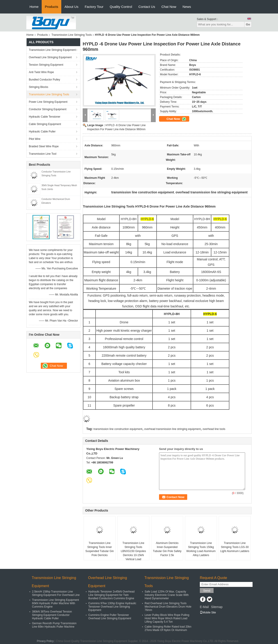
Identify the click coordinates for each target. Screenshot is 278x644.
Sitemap (217, 607)
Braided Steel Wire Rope (44, 146)
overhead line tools (214, 429)
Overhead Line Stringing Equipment (50, 57)
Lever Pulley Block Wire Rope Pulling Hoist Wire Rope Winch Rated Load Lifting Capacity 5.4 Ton (167, 618)
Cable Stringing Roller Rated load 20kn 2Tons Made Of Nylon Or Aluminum (168, 628)
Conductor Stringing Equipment (48, 109)
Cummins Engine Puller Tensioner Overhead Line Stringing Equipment (110, 617)
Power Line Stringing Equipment (48, 102)
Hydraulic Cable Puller (42, 132)
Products (51, 7)
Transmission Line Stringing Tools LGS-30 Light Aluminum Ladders (235, 547)
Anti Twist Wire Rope (41, 72)
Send (207, 591)
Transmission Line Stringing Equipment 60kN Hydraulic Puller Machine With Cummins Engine (55, 603)
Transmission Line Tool (43, 154)
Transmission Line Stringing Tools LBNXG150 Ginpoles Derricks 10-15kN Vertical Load (133, 551)
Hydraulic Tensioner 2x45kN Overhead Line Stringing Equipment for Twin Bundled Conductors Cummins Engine (111, 595)
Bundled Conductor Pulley (44, 80)
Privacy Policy (45, 641)
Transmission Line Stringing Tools (72, 35)
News (187, 7)
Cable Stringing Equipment (45, 124)
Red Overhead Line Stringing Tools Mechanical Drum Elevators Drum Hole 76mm (168, 607)
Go (248, 24)
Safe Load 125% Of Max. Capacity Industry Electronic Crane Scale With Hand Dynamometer (167, 595)
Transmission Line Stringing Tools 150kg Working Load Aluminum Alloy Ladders (201, 549)
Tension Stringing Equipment (46, 65)
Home (34, 7)
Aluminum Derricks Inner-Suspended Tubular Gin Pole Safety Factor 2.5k (167, 549)
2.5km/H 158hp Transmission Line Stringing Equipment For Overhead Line (56, 593)
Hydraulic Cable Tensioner (45, 117)
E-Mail (204, 607)
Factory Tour (94, 7)
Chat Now (169, 7)
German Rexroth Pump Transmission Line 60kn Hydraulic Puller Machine (54, 625)
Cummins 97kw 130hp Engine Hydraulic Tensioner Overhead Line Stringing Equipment (112, 607)
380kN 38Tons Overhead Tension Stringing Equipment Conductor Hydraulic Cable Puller (52, 615)
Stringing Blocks (39, 87)
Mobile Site (208, 613)
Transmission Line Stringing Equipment (52, 50)
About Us (71, 7)
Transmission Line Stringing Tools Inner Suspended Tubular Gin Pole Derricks (100, 549)
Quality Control (121, 7)
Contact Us (147, 7)
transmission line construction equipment (118, 429)
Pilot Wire (35, 139)
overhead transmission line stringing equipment (172, 429)
